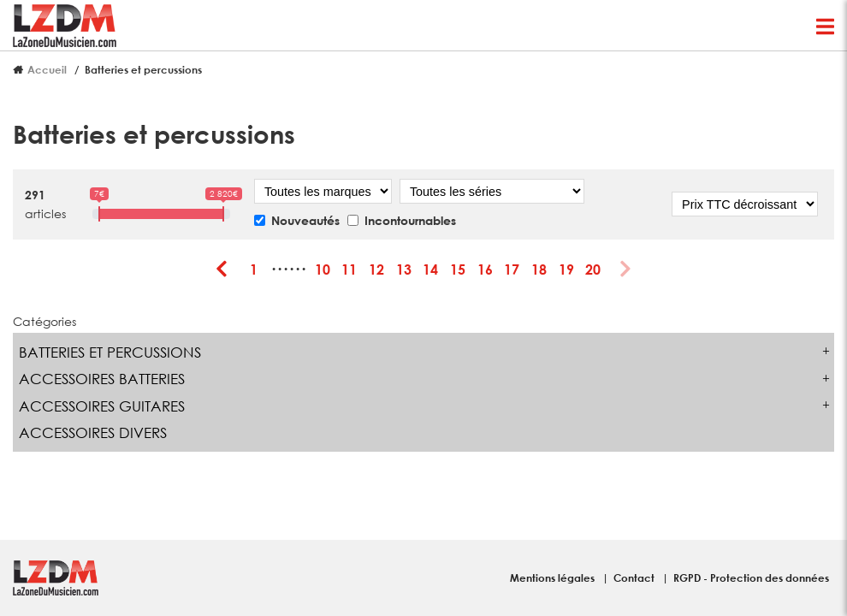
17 (512, 269)
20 (593, 269)
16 (485, 269)
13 (404, 269)
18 (539, 269)
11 (349, 269)
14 (430, 269)
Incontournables (410, 220)
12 (376, 269)
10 (323, 269)
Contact (635, 577)
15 (458, 269)
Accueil (47, 69)
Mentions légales (554, 577)
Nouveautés (305, 220)
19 (566, 269)
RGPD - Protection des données (751, 577)
